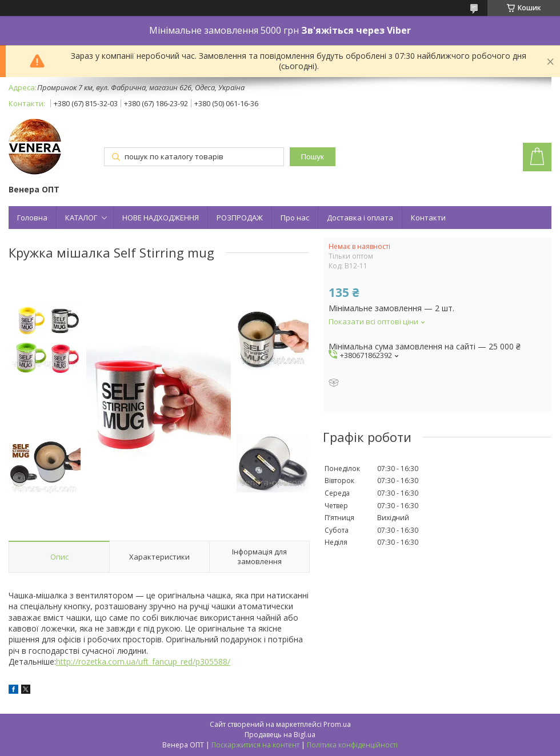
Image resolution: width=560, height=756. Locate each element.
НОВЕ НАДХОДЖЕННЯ (161, 218)
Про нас (295, 218)
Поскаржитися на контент (255, 745)
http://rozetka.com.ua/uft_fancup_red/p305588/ (143, 661)
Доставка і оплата (360, 218)
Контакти (428, 218)
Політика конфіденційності (352, 745)
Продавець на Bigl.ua (280, 735)
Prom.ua (337, 724)
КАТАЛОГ (81, 218)
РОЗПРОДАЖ (240, 218)
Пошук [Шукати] (313, 157)
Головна (32, 218)
